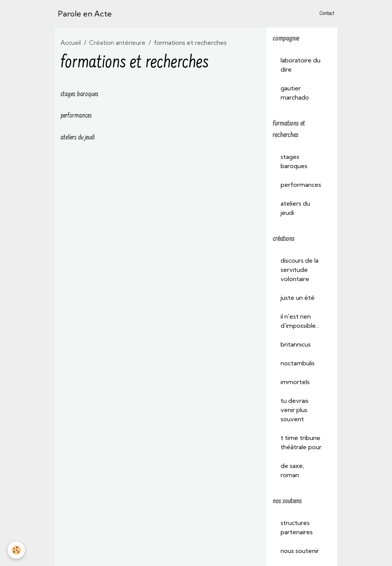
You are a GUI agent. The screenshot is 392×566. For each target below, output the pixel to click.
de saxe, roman (292, 470)
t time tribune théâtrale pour (301, 442)
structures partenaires (297, 527)
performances (76, 116)
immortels (295, 382)
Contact (327, 14)
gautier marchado (295, 93)
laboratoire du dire (301, 65)
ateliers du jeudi (78, 138)
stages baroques (79, 95)
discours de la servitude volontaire (300, 270)
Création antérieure (117, 43)
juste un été (298, 298)
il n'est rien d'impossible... (300, 321)
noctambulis (298, 363)
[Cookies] (16, 550)
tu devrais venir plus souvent (295, 410)
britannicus (296, 344)
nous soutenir (300, 551)
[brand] (85, 14)
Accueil (71, 43)
